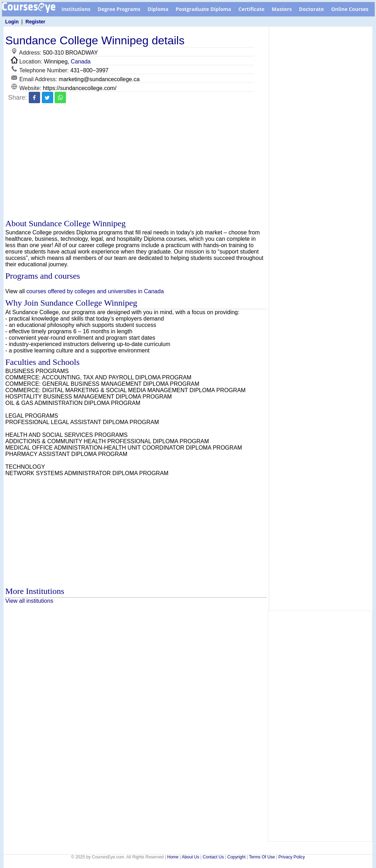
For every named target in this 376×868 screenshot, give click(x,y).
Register (35, 22)
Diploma (158, 9)
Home (173, 857)
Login (12, 22)
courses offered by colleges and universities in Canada (95, 291)
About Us (190, 857)
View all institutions (29, 601)
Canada (81, 62)
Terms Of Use (262, 857)
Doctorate (311, 9)
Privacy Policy (292, 857)
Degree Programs (119, 9)
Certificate (251, 9)
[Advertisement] (136, 162)
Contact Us (213, 857)
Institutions (76, 9)
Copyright (236, 857)
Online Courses (350, 9)
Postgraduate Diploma (203, 9)
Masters (282, 9)
